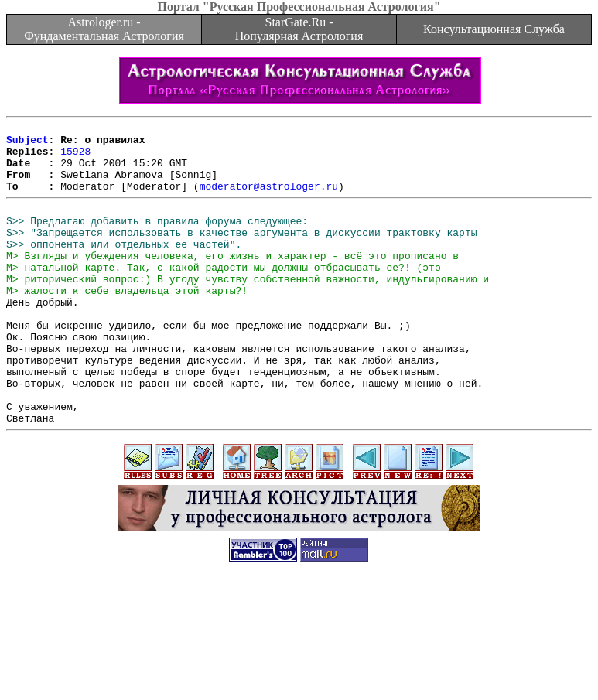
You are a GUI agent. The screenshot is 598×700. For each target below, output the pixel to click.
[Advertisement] (299, 665)
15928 (75, 158)
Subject (27, 144)
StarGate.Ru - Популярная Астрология (299, 29)
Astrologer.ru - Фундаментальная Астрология (104, 29)
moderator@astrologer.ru (269, 200)
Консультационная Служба (494, 29)
